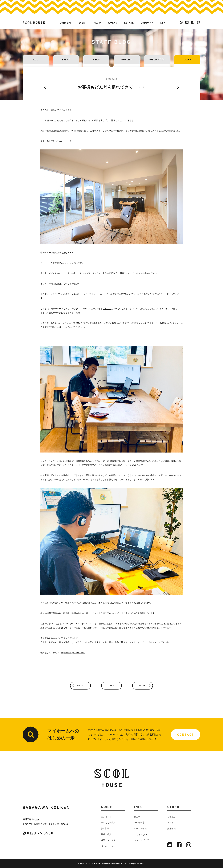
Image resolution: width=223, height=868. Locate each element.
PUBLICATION (157, 60)
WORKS (113, 23)
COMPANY (147, 23)
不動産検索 (139, 823)
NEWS (96, 60)
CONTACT (186, 735)
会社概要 (171, 817)
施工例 (137, 817)
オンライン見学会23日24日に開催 (108, 273)
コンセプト (106, 817)
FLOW (97, 23)
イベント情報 (140, 828)
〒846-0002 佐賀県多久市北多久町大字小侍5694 (45, 824)
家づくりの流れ (108, 823)
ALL (36, 60)
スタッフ (171, 823)
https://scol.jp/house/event (73, 653)
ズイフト (107, 309)
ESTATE (129, 23)
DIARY (187, 60)
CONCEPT (66, 23)
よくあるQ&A (141, 834)
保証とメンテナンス (110, 840)
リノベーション (108, 846)
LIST (111, 686)
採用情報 (171, 828)
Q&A (163, 23)
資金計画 (105, 828)
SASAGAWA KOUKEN (46, 807)
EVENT (83, 23)
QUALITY (127, 60)
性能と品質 (106, 834)
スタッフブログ (141, 840)
